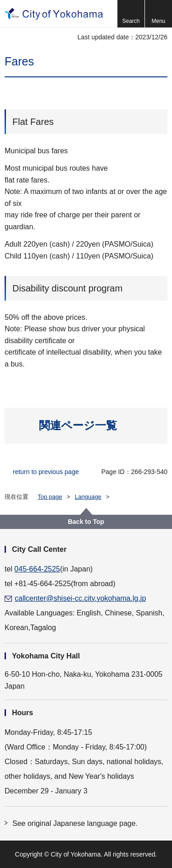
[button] (131, 14)
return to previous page (46, 472)
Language (88, 497)
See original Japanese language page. (75, 823)
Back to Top (86, 522)
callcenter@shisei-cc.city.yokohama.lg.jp (80, 598)
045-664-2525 (37, 569)
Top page (50, 497)
